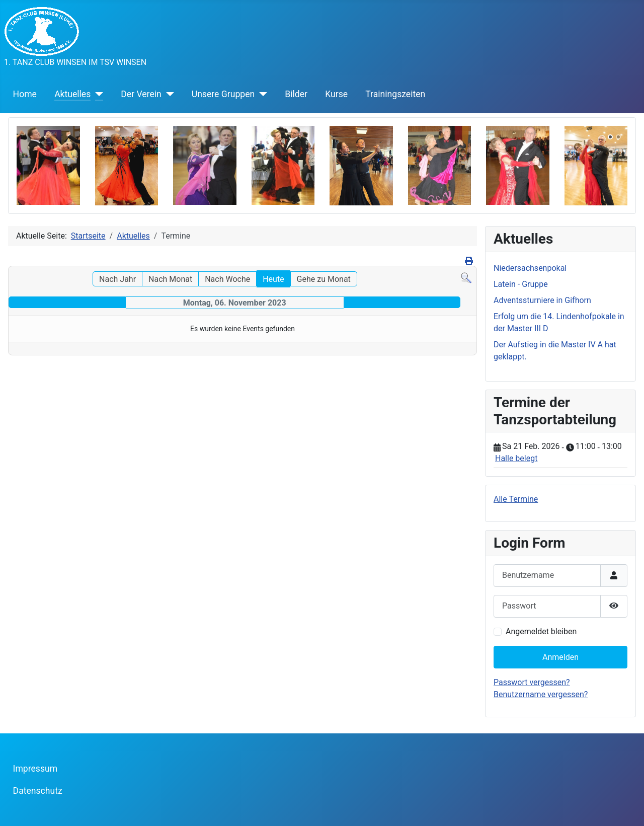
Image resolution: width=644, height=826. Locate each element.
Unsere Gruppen (223, 94)
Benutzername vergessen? (541, 694)
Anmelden (560, 657)
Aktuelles (72, 94)
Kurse (336, 94)
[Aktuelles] (97, 94)
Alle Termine (516, 499)
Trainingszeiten (395, 94)
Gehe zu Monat (324, 279)
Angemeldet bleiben (541, 631)
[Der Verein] (168, 94)
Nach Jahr (117, 279)
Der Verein (141, 94)
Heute (273, 279)
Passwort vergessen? (532, 682)
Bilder (296, 94)
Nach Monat (170, 279)
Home (25, 94)
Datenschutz (38, 791)
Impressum (35, 769)
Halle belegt (516, 458)
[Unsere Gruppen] (261, 94)
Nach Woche (227, 279)
